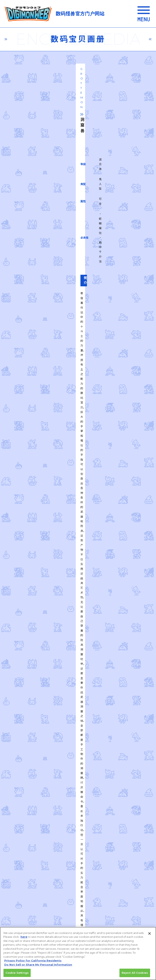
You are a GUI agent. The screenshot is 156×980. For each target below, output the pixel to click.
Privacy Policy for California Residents (33, 961)
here (24, 937)
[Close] (149, 934)
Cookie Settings (17, 973)
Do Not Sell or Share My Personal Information (39, 924)
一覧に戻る (78, 642)
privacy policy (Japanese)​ (39, 841)
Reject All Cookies (135, 973)
